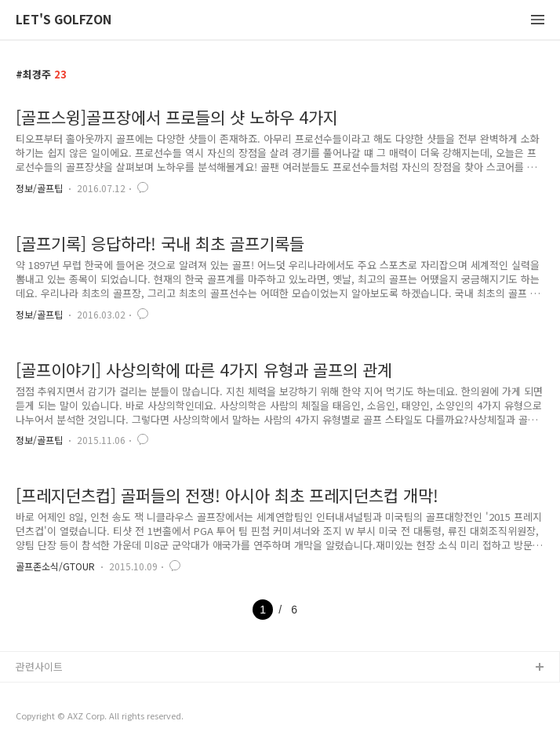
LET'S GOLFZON (64, 20)
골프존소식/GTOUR (55, 566)
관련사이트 (39, 666)
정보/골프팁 (39, 188)
